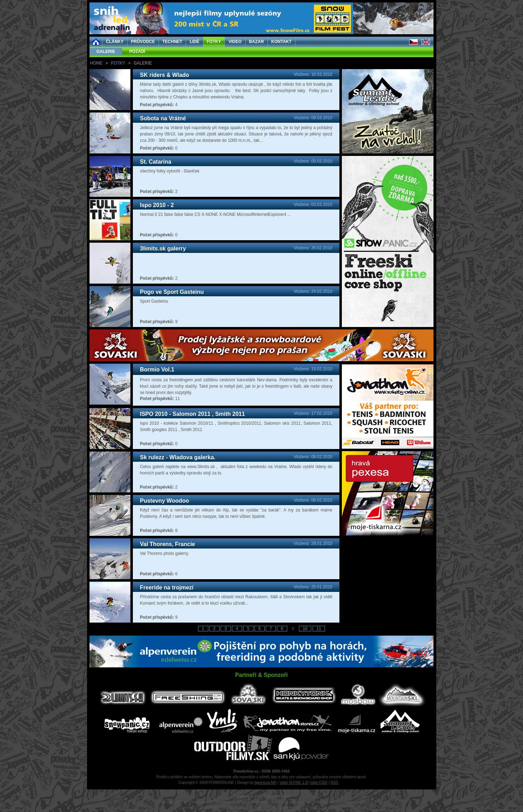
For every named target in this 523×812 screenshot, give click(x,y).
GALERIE (106, 51)
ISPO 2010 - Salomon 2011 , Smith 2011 (192, 414)
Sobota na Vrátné (163, 118)
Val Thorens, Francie (168, 544)
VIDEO (235, 42)
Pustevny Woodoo (164, 501)
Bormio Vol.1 (157, 369)
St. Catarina (156, 162)
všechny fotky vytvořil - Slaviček (170, 171)
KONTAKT (282, 42)
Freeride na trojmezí (167, 587)
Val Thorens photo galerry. (164, 553)
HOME (96, 63)
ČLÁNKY (115, 42)
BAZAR (257, 42)
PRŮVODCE (143, 42)
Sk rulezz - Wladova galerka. (178, 457)
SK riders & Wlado (165, 75)
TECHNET (173, 42)
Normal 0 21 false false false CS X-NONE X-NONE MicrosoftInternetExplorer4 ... (216, 214)
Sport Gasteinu (154, 301)
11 (319, 629)
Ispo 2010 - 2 (157, 205)
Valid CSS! (319, 782)
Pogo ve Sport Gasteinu (172, 292)
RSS (334, 782)
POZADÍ (137, 51)
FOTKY (214, 42)
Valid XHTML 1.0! (294, 782)
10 (305, 629)
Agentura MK (265, 782)
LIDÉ (194, 42)
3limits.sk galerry (163, 249)
